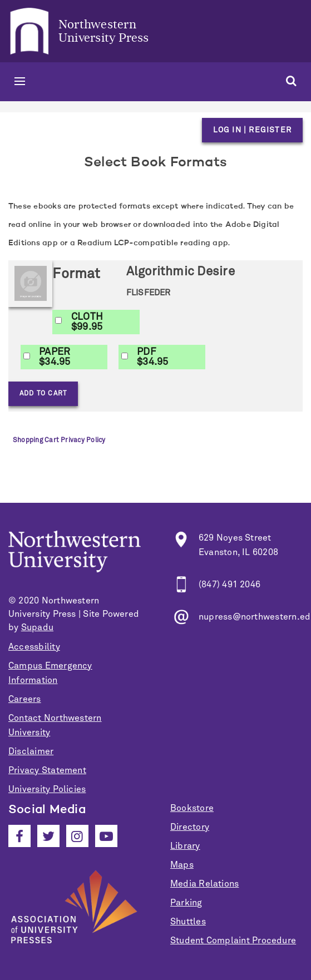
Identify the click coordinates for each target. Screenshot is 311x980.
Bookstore (192, 808)
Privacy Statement (47, 770)
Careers (25, 699)
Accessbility (34, 647)
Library (185, 846)
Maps (182, 865)
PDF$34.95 (152, 357)
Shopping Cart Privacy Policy (59, 440)
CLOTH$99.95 (87, 322)
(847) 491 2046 (229, 585)
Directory (190, 827)
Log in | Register (252, 130)
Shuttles (188, 922)
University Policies (47, 789)
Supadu (37, 627)
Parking (186, 903)
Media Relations (204, 884)
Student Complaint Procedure (233, 941)
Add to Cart (43, 394)
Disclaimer (31, 751)
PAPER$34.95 (55, 357)
